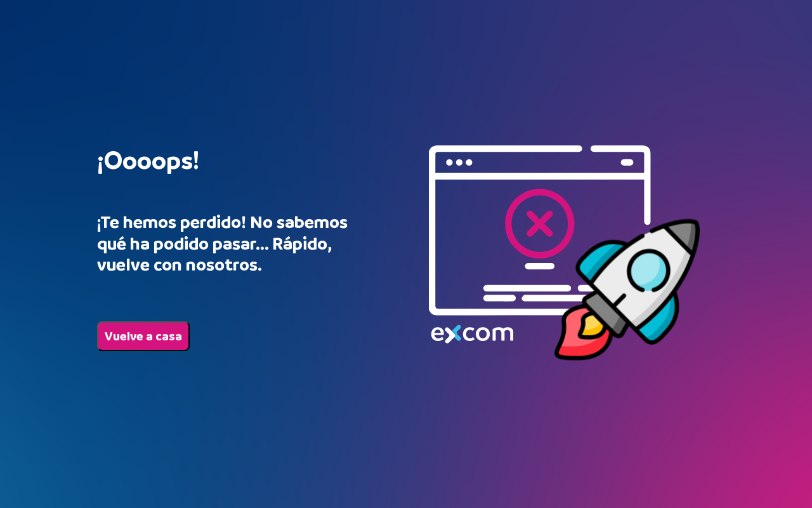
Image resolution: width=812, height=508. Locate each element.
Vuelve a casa (143, 336)
